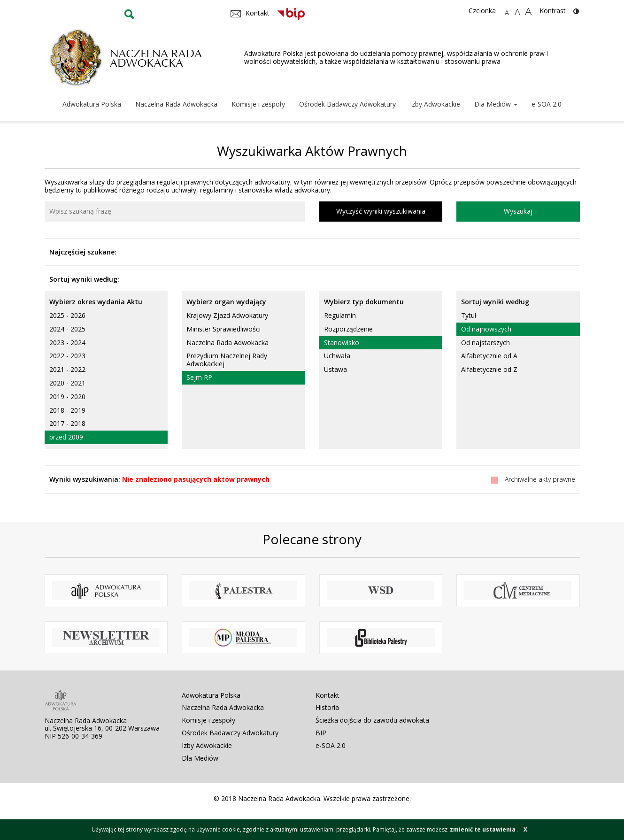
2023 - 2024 (67, 343)
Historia (327, 707)
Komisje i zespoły (258, 104)
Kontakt (327, 695)
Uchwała (337, 356)
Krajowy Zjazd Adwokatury (227, 315)
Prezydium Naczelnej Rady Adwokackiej (227, 360)
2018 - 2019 (67, 410)
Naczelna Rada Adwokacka (176, 104)
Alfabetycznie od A (489, 356)
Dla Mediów (496, 104)
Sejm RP (199, 377)
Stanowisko (342, 343)
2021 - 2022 (67, 369)
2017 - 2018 (67, 423)
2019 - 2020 (67, 397)
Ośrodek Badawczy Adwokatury (347, 104)
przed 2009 (66, 437)
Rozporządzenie (348, 329)
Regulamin (340, 315)
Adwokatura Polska (92, 104)
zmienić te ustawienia (483, 829)
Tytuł (469, 315)
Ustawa (335, 369)
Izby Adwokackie (435, 104)
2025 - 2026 (67, 315)
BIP (321, 733)
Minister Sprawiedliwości (223, 329)
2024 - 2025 (67, 329)
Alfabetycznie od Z (489, 369)
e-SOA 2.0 (547, 104)
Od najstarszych (485, 343)
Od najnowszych (486, 329)
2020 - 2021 (67, 383)
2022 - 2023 (67, 356)
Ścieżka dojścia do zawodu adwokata (372, 720)
